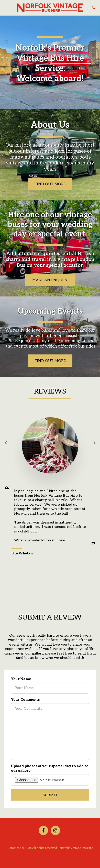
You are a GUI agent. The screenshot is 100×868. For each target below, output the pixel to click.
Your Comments (25, 701)
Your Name (21, 681)
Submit (50, 797)
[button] (6, 8)
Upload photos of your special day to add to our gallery (50, 770)
